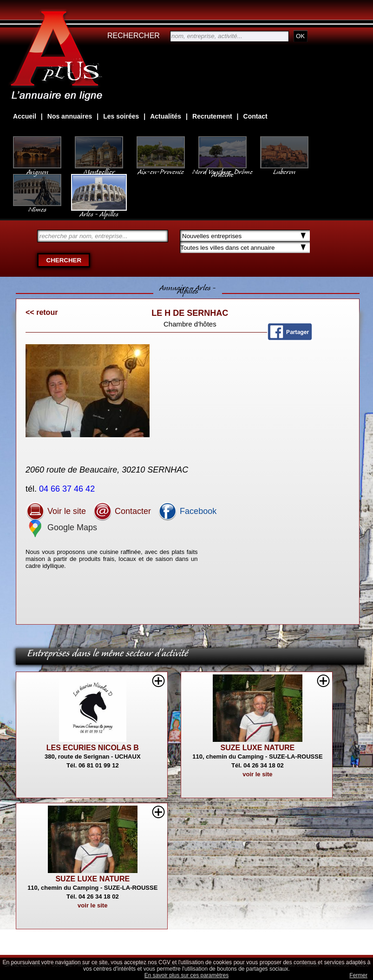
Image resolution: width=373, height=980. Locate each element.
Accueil (25, 116)
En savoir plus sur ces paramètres (186, 975)
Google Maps (61, 527)
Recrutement (212, 116)
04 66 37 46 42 (68, 489)
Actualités (166, 116)
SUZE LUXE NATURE (258, 748)
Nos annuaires (70, 116)
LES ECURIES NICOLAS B (93, 748)
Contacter (122, 511)
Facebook (187, 511)
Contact (255, 116)
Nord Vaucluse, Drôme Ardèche (222, 168)
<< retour (42, 312)
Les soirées (121, 116)
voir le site (257, 774)
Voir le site (56, 511)
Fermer (358, 975)
